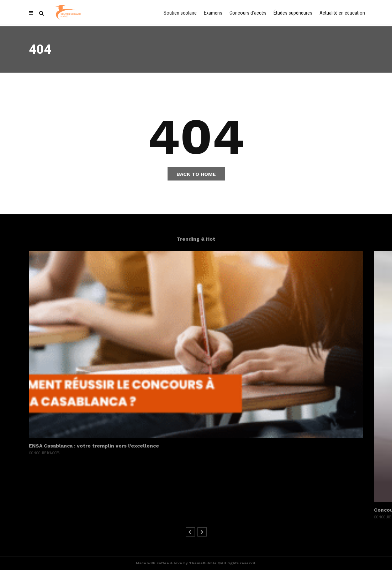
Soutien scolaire (180, 13)
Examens (213, 13)
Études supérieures (293, 13)
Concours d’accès (248, 13)
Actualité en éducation (342, 13)
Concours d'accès (44, 453)
